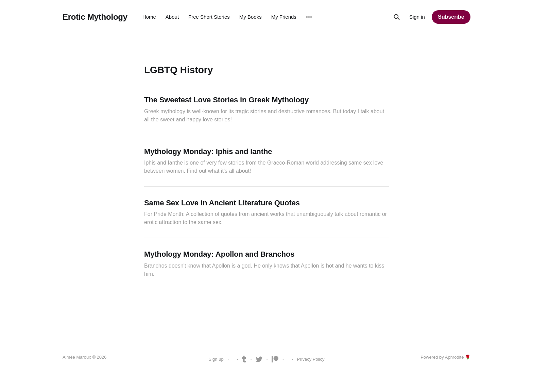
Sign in (417, 17)
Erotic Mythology (95, 17)
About (172, 17)
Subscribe (451, 17)
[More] (309, 17)
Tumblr (244, 359)
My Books (251, 17)
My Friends (284, 17)
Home (149, 17)
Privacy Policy (311, 359)
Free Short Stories (209, 17)
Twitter (259, 359)
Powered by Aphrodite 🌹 (445, 357)
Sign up (216, 359)
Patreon (275, 359)
